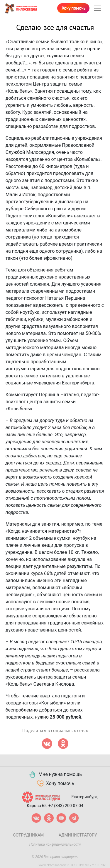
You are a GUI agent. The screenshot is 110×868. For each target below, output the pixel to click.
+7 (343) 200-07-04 (66, 806)
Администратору (78, 835)
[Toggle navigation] (97, 8)
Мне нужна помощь (55, 775)
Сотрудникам (28, 835)
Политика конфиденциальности (55, 844)
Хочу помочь (73, 8)
